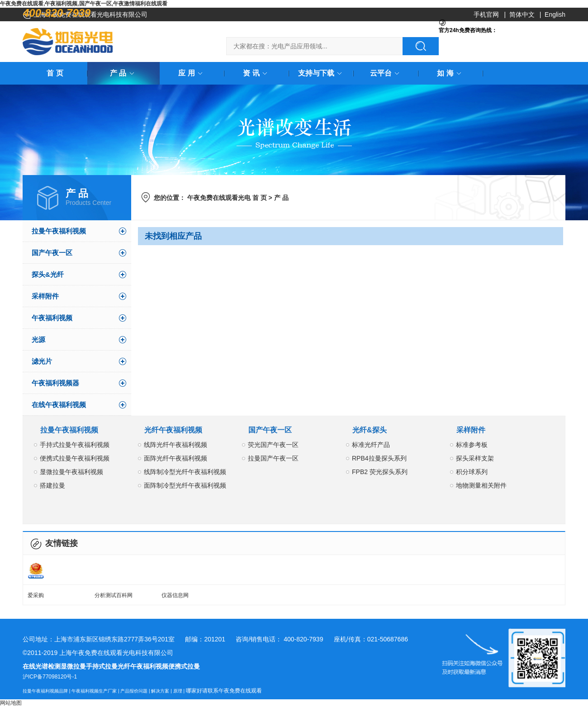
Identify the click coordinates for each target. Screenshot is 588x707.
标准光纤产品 (371, 445)
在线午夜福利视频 (59, 405)
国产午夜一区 (52, 253)
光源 (38, 339)
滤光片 (42, 361)
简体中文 (522, 14)
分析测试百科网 (114, 595)
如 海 (450, 73)
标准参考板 (472, 445)
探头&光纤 (48, 274)
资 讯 (256, 73)
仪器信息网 (175, 595)
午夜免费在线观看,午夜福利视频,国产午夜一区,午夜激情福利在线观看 (84, 4)
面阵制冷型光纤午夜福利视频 (185, 485)
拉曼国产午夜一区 (273, 458)
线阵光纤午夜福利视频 (175, 445)
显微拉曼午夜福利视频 (71, 472)
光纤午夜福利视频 (173, 430)
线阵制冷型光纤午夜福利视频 (185, 472)
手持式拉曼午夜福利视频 (75, 445)
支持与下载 (322, 73)
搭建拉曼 (52, 485)
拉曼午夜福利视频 (59, 231)
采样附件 (45, 296)
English (555, 14)
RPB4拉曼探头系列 (379, 458)
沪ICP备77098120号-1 (50, 677)
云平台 (386, 73)
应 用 (192, 73)
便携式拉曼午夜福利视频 (75, 458)
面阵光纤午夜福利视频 (175, 458)
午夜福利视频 (52, 318)
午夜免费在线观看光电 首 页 (227, 198)
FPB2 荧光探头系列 (380, 472)
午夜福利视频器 (55, 383)
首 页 (55, 73)
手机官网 (486, 14)
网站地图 (11, 703)
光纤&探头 (370, 430)
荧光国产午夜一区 (273, 445)
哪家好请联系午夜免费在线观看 (224, 691)
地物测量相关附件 (481, 485)
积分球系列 (472, 472)
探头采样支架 (475, 458)
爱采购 (36, 595)
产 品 (123, 73)
